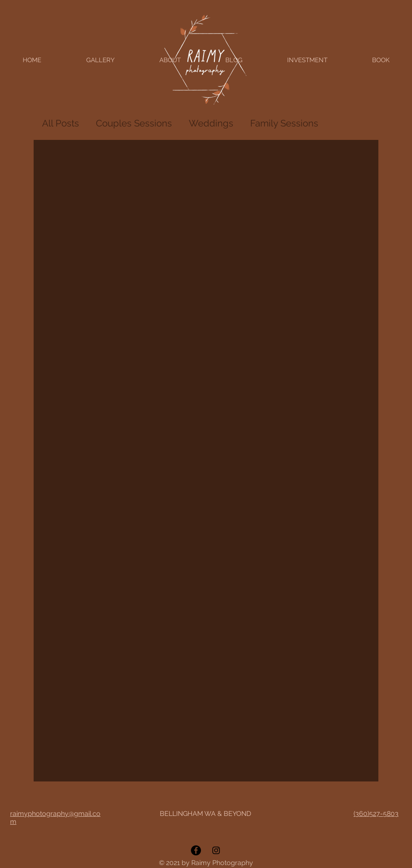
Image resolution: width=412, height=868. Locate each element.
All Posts (61, 123)
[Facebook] (196, 850)
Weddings (211, 123)
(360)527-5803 (376, 814)
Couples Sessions (134, 123)
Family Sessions (284, 123)
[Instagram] (216, 850)
